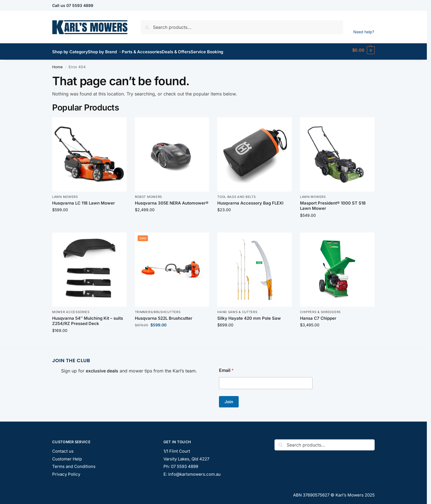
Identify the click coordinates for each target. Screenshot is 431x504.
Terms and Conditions (74, 463)
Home (57, 64)
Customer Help (67, 456)
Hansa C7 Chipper (318, 315)
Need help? (364, 32)
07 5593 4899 (80, 5)
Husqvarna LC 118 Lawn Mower (84, 200)
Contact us (63, 448)
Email (226, 367)
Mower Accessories (71, 309)
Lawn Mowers (65, 194)
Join (229, 399)
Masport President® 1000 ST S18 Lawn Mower (333, 203)
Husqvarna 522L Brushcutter (164, 315)
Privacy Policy (66, 471)
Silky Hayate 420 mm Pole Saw (249, 315)
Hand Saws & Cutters (237, 309)
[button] (363, 50)
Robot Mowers (148, 194)
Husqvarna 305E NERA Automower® (172, 200)
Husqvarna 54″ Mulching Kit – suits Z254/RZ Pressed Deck (88, 318)
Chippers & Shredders (320, 309)
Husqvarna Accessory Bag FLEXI (250, 200)
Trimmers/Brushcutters (158, 309)
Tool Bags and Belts (236, 194)
